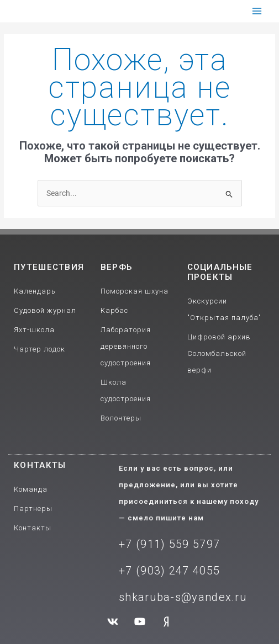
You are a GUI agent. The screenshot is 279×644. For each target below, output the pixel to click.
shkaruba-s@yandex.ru (183, 597)
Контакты (40, 465)
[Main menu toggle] (257, 11)
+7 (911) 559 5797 (169, 544)
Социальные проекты (220, 272)
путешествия (49, 267)
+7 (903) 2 (147, 571)
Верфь (117, 267)
